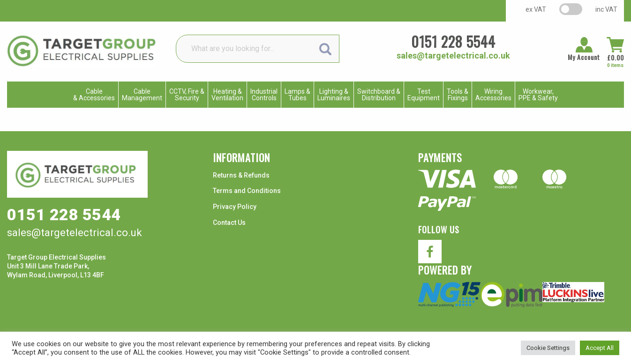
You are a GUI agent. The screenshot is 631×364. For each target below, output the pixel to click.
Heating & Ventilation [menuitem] (227, 95)
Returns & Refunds (241, 175)
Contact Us (229, 223)
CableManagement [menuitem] (142, 95)
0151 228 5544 (453, 41)
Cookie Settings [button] (548, 348)
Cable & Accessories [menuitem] (94, 95)
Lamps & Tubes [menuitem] (297, 95)
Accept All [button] (600, 348)
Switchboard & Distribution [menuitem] (379, 95)
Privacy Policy (235, 207)
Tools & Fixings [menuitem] (458, 95)
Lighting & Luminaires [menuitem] (334, 95)
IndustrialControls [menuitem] (264, 95)
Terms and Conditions (247, 191)
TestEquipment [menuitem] (424, 95)
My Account (584, 57)
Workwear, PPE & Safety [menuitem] (538, 95)
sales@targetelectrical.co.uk (453, 56)
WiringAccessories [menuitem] (493, 95)
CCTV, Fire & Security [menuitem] (187, 95)
